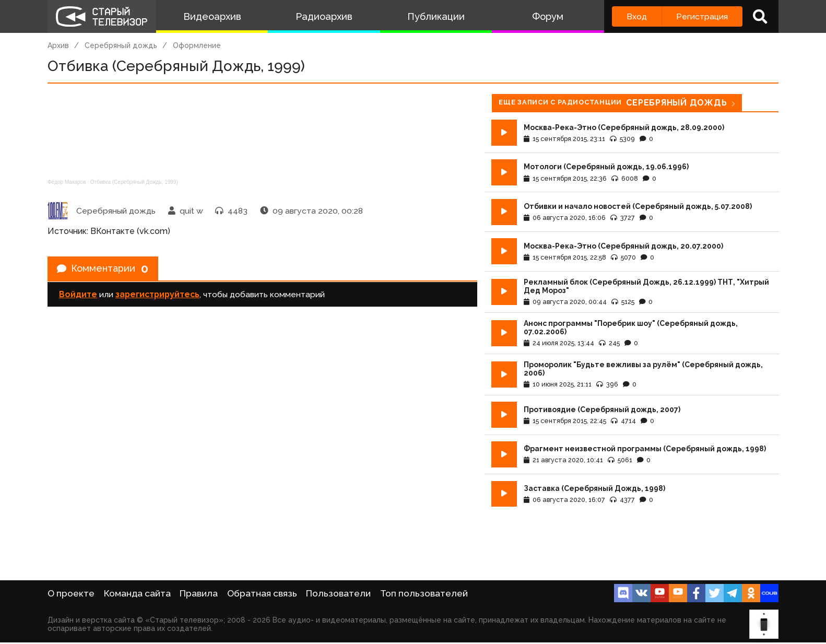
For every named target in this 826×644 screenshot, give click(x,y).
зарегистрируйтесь (157, 297)
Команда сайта (137, 595)
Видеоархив (212, 16)
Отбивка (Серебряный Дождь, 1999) (134, 182)
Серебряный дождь (121, 45)
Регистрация (702, 16)
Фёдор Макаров (67, 182)
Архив (58, 45)
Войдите (78, 297)
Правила (199, 595)
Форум (548, 16)
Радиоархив (324, 16)
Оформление (197, 45)
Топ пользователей (424, 595)
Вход (637, 16)
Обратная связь (262, 595)
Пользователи (338, 595)
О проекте (71, 595)
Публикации (436, 16)
